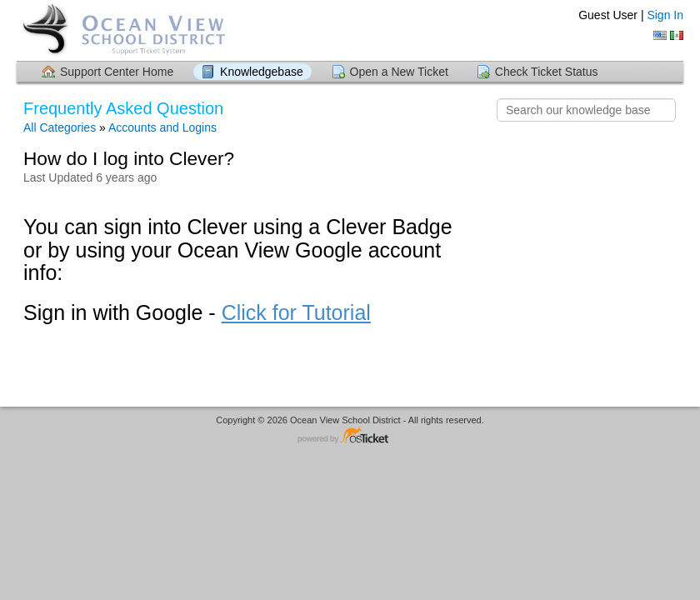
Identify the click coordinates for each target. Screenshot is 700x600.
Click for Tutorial (296, 312)
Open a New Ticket (399, 72)
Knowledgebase (262, 72)
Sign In (665, 15)
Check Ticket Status (547, 72)
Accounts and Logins (162, 127)
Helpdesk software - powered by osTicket (350, 436)
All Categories (60, 127)
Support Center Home (117, 72)
